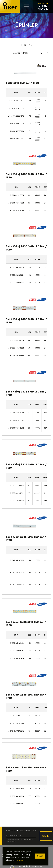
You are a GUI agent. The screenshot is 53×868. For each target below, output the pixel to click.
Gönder (46, 836)
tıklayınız (20, 860)
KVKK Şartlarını (25, 840)
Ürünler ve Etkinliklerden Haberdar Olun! (21, 831)
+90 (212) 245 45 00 (32, 866)
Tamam (40, 856)
